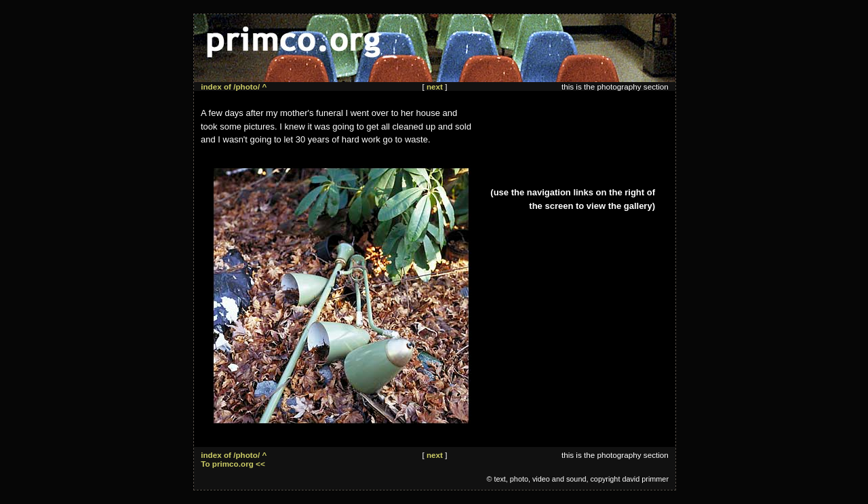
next (435, 86)
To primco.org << (233, 464)
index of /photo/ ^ (234, 86)
